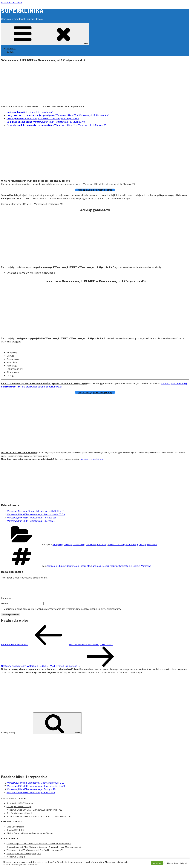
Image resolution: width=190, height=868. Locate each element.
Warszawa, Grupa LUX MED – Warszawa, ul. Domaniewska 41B (34, 813)
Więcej (183, 863)
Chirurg (68, 545)
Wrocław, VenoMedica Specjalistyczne (24, 857)
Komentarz (7, 601)
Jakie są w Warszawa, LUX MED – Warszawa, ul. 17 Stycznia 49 (43, 119)
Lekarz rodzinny (116, 545)
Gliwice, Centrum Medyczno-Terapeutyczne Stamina (30, 837)
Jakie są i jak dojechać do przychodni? (30, 112)
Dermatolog (79, 545)
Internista (91, 545)
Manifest (11, 49)
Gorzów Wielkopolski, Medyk (20, 816)
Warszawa (152, 545)
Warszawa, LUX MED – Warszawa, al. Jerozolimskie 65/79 (36, 514)
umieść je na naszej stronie (92, 459)
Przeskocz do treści (11, 3)
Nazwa (5, 607)
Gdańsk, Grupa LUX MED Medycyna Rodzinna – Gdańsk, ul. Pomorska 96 (39, 847)
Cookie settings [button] (171, 863)
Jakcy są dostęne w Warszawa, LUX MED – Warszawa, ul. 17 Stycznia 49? (58, 115)
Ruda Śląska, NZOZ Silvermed (20, 807)
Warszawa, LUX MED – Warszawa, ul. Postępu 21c (31, 518)
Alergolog (58, 545)
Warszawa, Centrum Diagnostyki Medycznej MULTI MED (35, 511)
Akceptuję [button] (157, 863)
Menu (45, 34)
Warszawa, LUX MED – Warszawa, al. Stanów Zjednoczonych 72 (35, 853)
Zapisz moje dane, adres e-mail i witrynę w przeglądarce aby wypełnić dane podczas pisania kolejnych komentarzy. (63, 612)
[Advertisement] (95, 84)
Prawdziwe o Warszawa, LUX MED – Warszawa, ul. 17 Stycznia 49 (57, 125)
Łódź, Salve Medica (15, 830)
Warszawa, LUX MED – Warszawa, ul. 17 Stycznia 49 (46, 122)
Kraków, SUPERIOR (15, 833)
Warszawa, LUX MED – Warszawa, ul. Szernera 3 (31, 521)
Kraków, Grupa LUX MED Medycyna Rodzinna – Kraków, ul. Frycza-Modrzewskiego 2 (44, 850)
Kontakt (10, 52)
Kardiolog (102, 545)
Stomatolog (132, 545)
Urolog (142, 545)
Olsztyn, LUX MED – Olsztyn (19, 810)
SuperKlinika (22, 11)
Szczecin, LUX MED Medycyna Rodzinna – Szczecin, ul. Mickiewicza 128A (39, 820)
